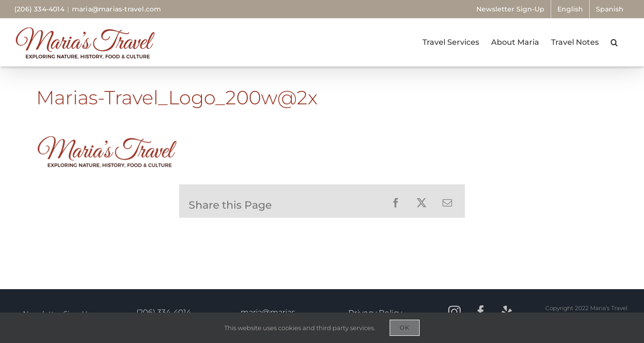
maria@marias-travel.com (117, 9)
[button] (626, 42)
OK (405, 328)
